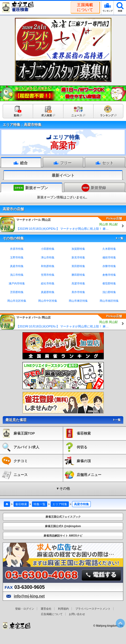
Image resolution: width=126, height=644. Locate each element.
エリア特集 (60, 504)
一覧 (119, 238)
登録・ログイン (25, 609)
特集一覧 (40, 504)
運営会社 (46, 609)
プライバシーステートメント (93, 609)
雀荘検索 (21, 504)
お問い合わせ (77, 614)
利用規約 (63, 609)
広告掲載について (52, 614)
